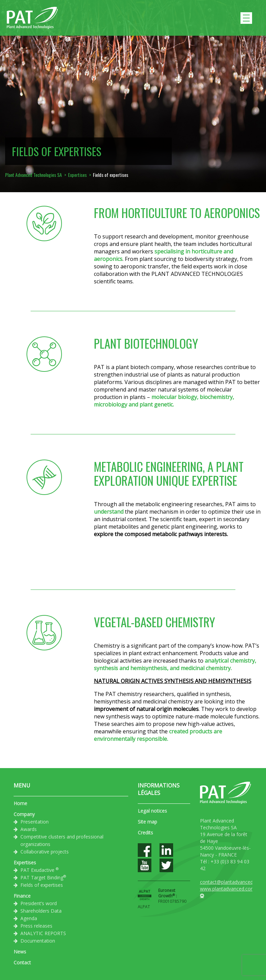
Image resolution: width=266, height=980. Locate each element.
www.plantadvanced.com (228, 889)
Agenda (29, 918)
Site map (147, 822)
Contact (22, 962)
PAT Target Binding (43, 877)
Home (20, 803)
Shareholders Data (41, 911)
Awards (29, 829)
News (20, 952)
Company (24, 814)
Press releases (36, 926)
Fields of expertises (42, 885)
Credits (145, 833)
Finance (22, 896)
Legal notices (152, 811)
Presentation (35, 822)
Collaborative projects (45, 852)
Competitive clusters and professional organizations (62, 840)
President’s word (39, 903)
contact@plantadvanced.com (232, 882)
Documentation (38, 941)
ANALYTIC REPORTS (43, 933)
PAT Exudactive (39, 870)
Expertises (25, 862)
